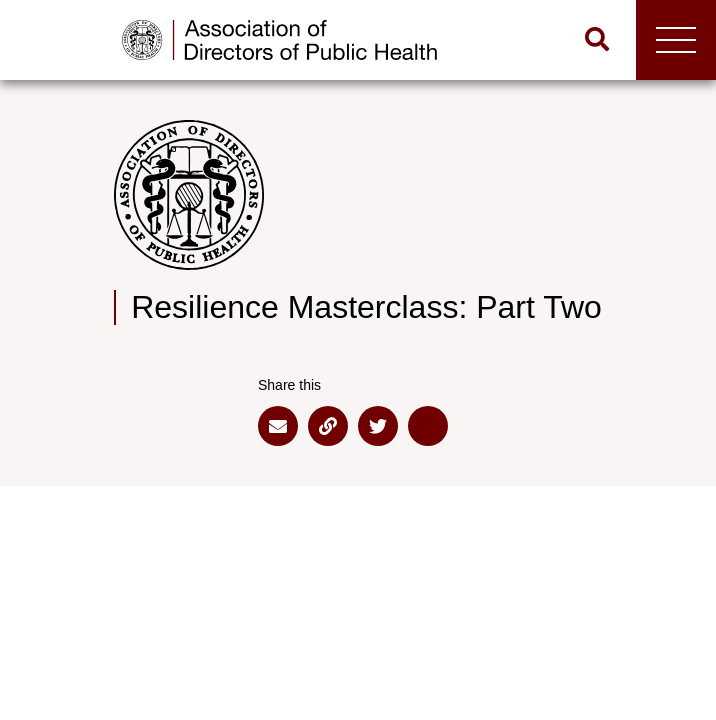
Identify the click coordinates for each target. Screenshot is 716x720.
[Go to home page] (289, 40)
